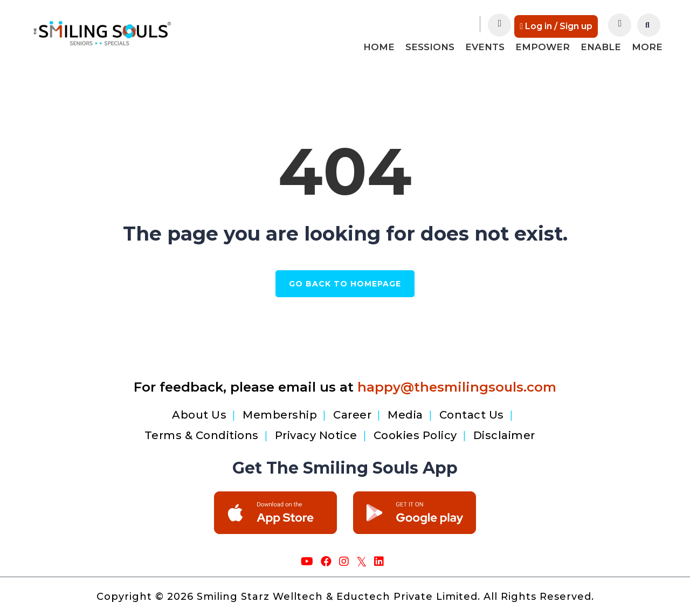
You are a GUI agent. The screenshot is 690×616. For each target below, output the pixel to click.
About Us (199, 412)
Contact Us (472, 412)
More (647, 47)
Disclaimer (504, 432)
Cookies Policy (415, 432)
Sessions (430, 47)
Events (485, 47)
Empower (543, 47)
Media (405, 412)
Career (352, 412)
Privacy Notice (316, 432)
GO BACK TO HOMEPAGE (345, 284)
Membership (280, 412)
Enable (601, 47)
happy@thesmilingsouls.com (457, 384)
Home (379, 47)
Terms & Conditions (202, 432)
